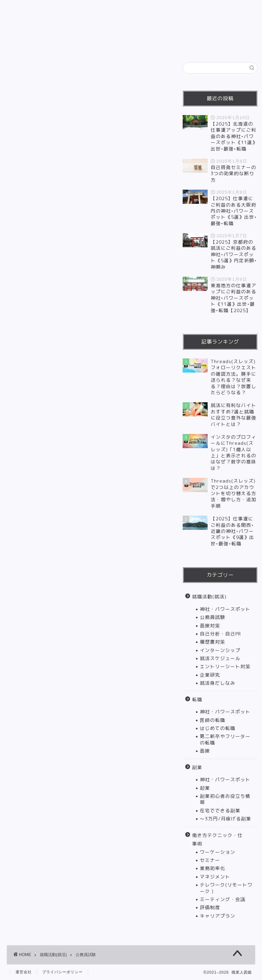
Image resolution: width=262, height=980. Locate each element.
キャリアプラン (218, 916)
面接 (205, 751)
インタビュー (30, 45)
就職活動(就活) (65, 29)
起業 (205, 788)
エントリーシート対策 (225, 666)
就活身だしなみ (218, 683)
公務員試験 (213, 617)
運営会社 (24, 972)
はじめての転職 (218, 728)
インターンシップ (220, 650)
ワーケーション (218, 852)
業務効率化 (213, 868)
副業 (131, 29)
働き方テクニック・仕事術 (184, 29)
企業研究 (210, 675)
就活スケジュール (220, 658)
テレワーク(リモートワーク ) (226, 888)
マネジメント (215, 877)
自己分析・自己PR (220, 634)
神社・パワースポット (225, 609)
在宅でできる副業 (220, 810)
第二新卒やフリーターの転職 (225, 739)
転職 (104, 29)
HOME (23, 29)
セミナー (210, 860)
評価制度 (210, 907)
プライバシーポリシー (62, 972)
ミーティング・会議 (223, 899)
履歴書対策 (213, 642)
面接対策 (210, 625)
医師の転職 (213, 720)
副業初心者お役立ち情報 (225, 799)
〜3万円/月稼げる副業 (226, 819)
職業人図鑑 (131, 10)
